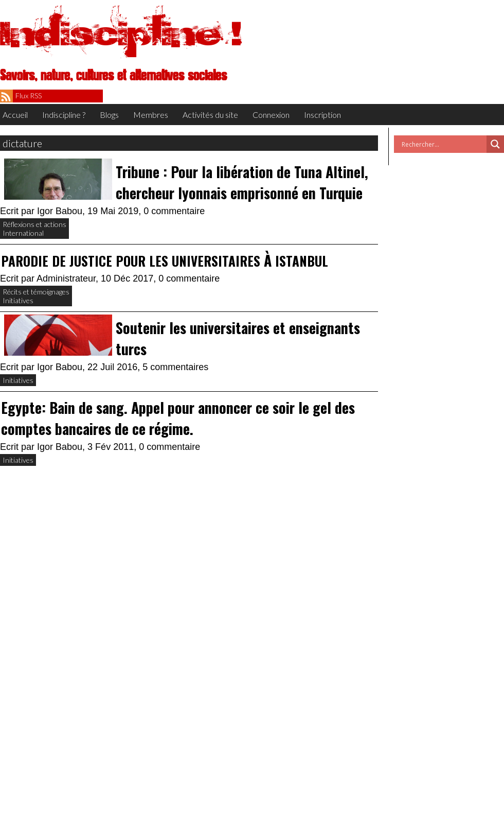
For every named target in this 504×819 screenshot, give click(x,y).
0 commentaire (174, 211)
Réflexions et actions (34, 224)
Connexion (271, 115)
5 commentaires (175, 367)
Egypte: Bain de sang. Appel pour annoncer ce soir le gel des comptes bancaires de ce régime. (178, 418)
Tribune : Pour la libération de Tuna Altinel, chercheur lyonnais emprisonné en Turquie (242, 182)
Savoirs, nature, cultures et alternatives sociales (113, 76)
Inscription (322, 115)
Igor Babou (60, 211)
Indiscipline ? (64, 115)
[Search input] (443, 144)
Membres (151, 115)
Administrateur (66, 278)
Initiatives (18, 300)
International (23, 233)
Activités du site (210, 115)
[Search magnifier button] (495, 144)
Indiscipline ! (121, 33)
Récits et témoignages (36, 292)
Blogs (109, 115)
